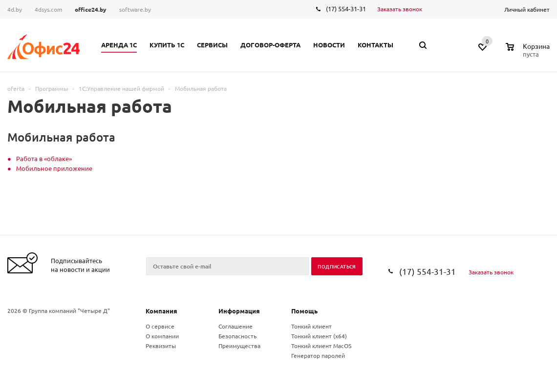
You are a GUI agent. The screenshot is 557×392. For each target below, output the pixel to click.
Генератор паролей (318, 355)
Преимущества (239, 346)
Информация (239, 311)
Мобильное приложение (54, 168)
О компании (162, 336)
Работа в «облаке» (44, 158)
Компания (161, 311)
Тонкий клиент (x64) (319, 336)
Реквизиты (161, 346)
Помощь (304, 311)
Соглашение (236, 326)
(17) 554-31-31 (346, 9)
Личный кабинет (527, 9)
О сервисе (160, 326)
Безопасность (237, 336)
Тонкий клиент (311, 326)
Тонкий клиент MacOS (321, 346)
